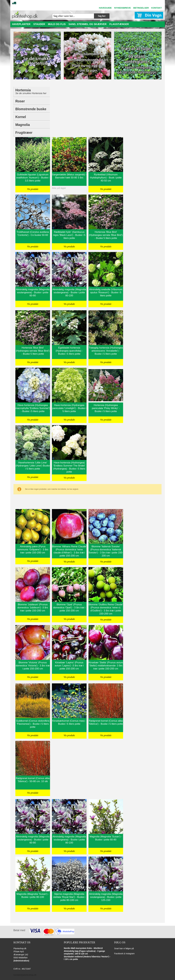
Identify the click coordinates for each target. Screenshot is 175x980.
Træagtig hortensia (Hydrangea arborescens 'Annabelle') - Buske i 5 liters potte (106, 351)
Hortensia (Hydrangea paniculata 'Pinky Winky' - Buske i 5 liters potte (106, 408)
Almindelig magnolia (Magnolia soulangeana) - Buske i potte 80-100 (69, 292)
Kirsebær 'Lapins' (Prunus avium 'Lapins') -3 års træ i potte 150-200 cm (69, 666)
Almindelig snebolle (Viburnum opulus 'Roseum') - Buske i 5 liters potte (106, 292)
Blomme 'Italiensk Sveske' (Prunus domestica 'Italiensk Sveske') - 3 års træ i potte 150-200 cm (106, 551)
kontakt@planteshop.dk (25, 975)
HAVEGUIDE (105, 8)
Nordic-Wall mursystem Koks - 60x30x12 (83, 948)
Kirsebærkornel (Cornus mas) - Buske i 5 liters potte (69, 722)
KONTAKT (157, 8)
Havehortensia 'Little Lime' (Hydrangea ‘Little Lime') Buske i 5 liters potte (33, 466)
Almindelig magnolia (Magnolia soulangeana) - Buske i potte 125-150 (106, 897)
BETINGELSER (141, 8)
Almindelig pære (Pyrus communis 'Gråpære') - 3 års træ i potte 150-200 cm (33, 550)
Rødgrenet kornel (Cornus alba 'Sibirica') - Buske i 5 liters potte (106, 722)
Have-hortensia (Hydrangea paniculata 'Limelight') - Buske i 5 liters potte (69, 408)
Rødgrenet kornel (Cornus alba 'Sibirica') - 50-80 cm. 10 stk (33, 780)
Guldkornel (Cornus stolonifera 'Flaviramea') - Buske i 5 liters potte (33, 724)
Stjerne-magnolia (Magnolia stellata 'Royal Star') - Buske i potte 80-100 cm (69, 897)
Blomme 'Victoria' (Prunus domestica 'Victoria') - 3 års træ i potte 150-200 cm (33, 666)
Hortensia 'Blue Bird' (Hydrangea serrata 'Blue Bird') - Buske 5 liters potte (106, 235)
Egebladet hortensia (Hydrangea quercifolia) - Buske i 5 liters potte (69, 351)
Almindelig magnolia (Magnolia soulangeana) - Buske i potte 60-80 (33, 292)
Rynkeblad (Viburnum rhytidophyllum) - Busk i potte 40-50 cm (106, 178)
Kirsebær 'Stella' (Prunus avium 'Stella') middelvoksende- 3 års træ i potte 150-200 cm (106, 666)
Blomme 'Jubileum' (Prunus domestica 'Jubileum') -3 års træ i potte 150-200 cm (33, 608)
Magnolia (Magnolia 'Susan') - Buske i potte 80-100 (33, 896)
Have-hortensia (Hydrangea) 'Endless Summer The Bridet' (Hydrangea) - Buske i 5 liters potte (69, 467)
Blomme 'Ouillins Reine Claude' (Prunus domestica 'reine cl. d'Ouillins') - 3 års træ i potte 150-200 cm (106, 609)
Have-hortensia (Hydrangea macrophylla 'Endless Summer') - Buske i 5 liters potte (33, 408)
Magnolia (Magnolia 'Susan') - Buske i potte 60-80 (106, 838)
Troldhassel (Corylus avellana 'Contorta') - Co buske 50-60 (33, 234)
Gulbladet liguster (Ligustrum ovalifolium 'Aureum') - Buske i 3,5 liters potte (33, 178)
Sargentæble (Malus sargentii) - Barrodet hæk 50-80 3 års (69, 176)
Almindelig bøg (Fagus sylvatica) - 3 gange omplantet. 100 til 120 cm (84, 952)
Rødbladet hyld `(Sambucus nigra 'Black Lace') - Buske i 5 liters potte (69, 235)
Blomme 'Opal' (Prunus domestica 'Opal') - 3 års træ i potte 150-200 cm (69, 608)
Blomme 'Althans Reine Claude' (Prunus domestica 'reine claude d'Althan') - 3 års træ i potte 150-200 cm (69, 551)
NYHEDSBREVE (123, 8)
